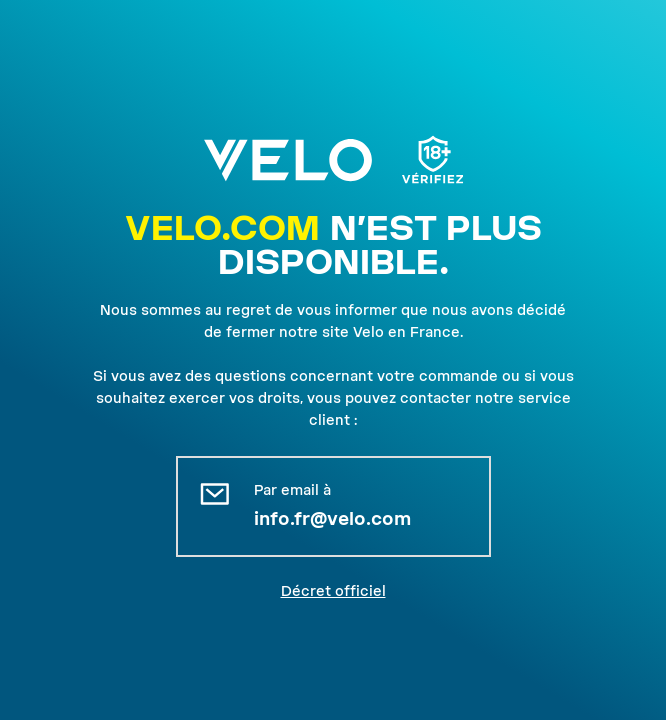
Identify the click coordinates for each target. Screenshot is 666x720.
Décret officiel (333, 591)
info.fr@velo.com (332, 518)
